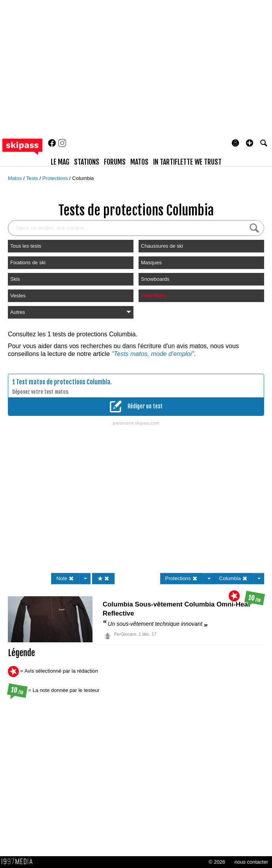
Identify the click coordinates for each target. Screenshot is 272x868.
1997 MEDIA (19, 862)
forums (115, 162)
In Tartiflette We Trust (187, 162)
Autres (71, 312)
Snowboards (155, 279)
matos (139, 162)
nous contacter (251, 862)
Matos (16, 178)
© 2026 (217, 862)
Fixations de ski (28, 262)
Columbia (83, 178)
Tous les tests (26, 246)
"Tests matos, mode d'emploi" (153, 354)
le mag (60, 162)
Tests (33, 178)
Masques (151, 262)
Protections (56, 178)
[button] (250, 143)
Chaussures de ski (162, 246)
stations (87, 162)
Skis (15, 279)
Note (65, 578)
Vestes (18, 296)
